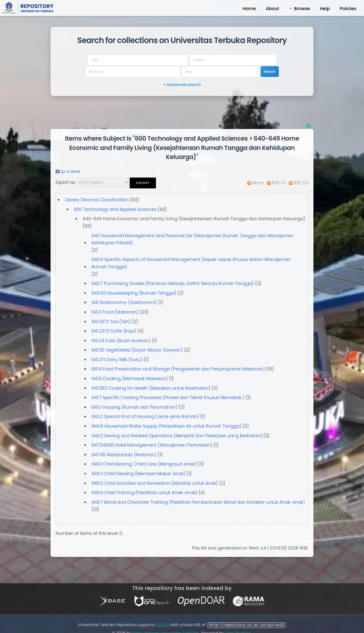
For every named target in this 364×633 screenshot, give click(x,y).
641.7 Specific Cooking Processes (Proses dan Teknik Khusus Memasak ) (168, 386)
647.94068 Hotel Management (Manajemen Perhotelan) (152, 434)
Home (249, 9)
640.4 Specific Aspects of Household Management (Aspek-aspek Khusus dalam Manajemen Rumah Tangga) (191, 252)
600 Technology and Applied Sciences (115, 198)
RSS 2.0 (301, 172)
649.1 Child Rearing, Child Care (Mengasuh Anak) (144, 453)
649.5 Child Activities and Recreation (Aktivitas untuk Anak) (155, 472)
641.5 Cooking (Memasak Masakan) (130, 367)
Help (325, 9)
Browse (302, 9)
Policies (348, 9)
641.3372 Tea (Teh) (111, 311)
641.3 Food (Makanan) (115, 301)
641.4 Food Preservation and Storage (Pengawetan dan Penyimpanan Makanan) (178, 358)
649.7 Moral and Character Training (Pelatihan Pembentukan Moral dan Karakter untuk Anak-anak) (198, 491)
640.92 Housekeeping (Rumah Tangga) (134, 282)
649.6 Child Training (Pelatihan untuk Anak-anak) (144, 482)
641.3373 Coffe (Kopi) (114, 320)
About (273, 9)
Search (276, 66)
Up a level (70, 160)
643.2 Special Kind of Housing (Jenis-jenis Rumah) (145, 405)
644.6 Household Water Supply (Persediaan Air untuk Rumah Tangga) (166, 415)
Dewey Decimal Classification (97, 189)
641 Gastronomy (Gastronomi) (124, 291)
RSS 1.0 (279, 172)
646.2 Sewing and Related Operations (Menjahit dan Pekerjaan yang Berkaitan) (177, 425)
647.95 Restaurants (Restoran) (124, 444)
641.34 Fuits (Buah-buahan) (121, 330)
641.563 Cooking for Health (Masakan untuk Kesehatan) (151, 377)
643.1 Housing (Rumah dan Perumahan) (134, 396)
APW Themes (238, 622)
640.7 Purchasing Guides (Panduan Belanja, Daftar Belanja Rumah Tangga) (173, 272)
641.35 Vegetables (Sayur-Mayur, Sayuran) (137, 339)
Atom (258, 172)
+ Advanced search (182, 79)
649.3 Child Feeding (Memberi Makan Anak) (139, 463)
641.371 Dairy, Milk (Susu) (117, 348)
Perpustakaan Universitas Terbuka (166, 622)
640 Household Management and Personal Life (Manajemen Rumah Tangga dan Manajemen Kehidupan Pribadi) (193, 228)
